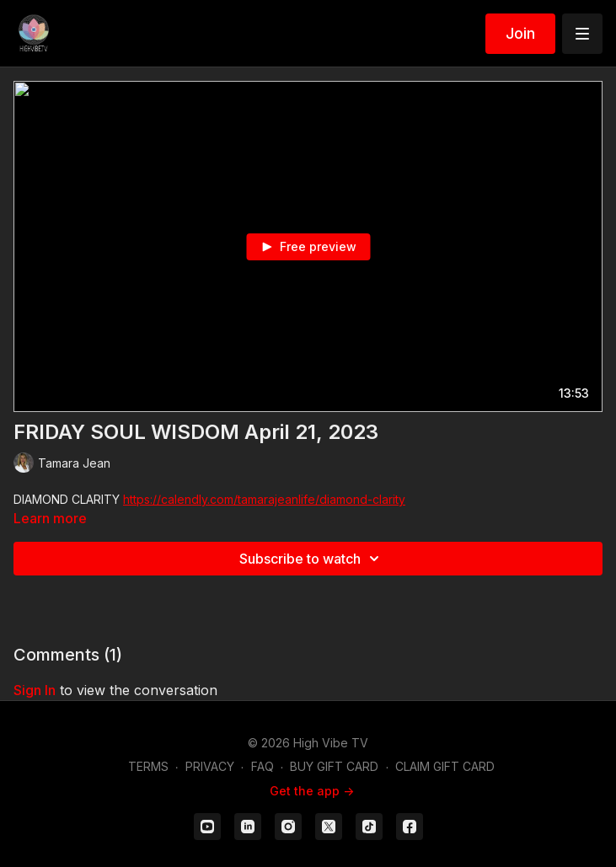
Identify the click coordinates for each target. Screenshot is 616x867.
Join (520, 33)
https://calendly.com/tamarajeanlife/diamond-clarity (264, 499)
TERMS (148, 766)
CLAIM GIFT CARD (445, 766)
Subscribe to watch (312, 559)
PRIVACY (210, 766)
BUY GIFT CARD (334, 766)
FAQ (262, 766)
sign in (35, 690)
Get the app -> (312, 791)
